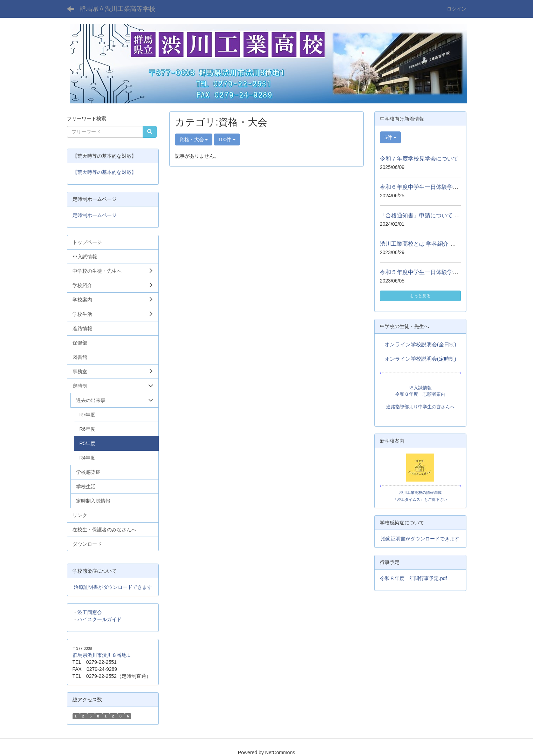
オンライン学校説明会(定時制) (420, 359)
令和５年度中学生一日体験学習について (430, 272)
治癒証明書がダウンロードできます (113, 587)
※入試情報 (420, 388)
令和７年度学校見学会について (419, 159)
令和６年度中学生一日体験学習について (430, 187)
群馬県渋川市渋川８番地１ (102, 655)
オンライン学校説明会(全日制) (420, 345)
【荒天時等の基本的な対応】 (104, 172)
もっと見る (420, 296)
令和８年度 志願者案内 (420, 394)
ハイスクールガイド (100, 619)
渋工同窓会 (90, 612)
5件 (390, 137)
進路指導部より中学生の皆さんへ (420, 407)
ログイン (457, 9)
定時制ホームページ (95, 215)
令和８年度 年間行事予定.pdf (413, 578)
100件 (227, 139)
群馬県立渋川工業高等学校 (117, 9)
